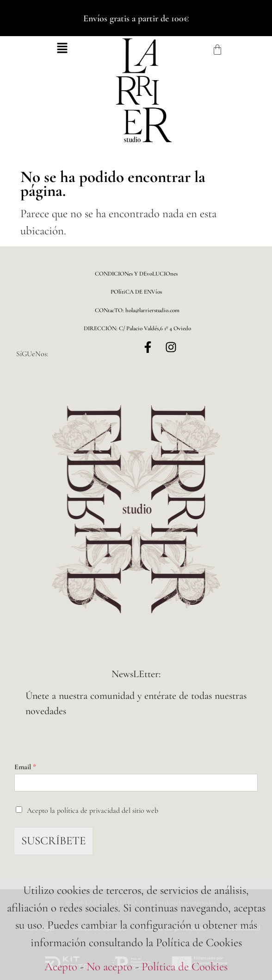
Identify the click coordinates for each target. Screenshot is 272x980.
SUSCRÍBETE (53, 841)
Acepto (61, 967)
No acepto (109, 967)
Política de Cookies (185, 967)
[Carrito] (217, 50)
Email (25, 767)
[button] (63, 50)
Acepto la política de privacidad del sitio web (93, 810)
